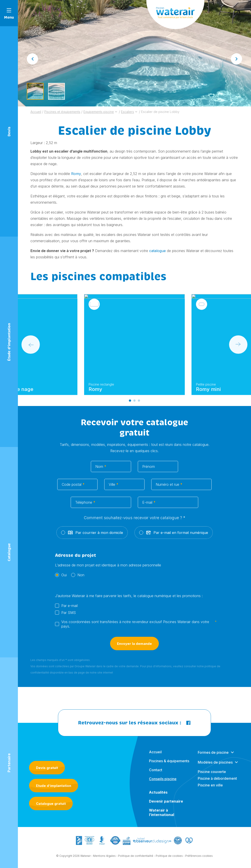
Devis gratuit (47, 768)
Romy (76, 174)
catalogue (157, 251)
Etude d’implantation (54, 786)
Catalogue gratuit (51, 804)
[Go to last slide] (32, 59)
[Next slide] (236, 59)
